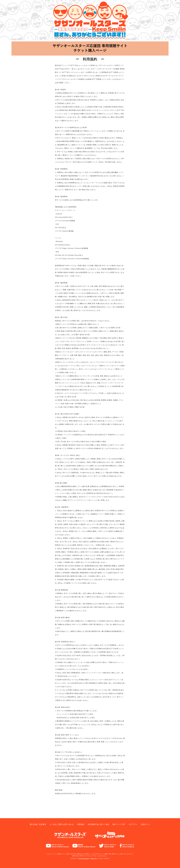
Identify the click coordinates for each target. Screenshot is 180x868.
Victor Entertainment (83, 858)
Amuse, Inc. (95, 858)
